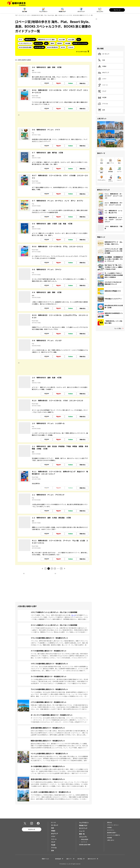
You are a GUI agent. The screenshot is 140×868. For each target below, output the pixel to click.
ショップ (119, 180)
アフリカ (103, 104)
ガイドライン (111, 830)
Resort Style (38, 43)
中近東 (102, 97)
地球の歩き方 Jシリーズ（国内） (47, 39)
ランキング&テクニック (25, 43)
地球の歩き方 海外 (30, 39)
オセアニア (104, 73)
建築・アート (110, 163)
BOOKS (63, 47)
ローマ (73, 615)
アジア (102, 91)
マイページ (117, 10)
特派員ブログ (62, 11)
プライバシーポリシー (113, 825)
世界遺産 (110, 171)
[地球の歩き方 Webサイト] (16, 3)
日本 (101, 110)
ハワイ (102, 79)
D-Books (71, 47)
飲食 (101, 163)
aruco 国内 (71, 39)
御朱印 (52, 43)
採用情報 (109, 838)
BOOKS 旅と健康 (39, 47)
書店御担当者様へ (112, 833)
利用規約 (109, 827)
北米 (101, 60)
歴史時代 (60, 43)
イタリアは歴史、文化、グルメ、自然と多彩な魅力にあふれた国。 (51, 615)
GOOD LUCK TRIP (85, 845)
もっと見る (118, 328)
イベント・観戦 (101, 172)
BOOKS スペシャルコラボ (80, 43)
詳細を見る (83, 83)
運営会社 (109, 822)
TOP (16, 15)
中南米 (102, 66)
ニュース (82, 831)
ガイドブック (81, 11)
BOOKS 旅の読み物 (52, 47)
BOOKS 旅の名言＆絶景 (25, 47)
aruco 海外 (62, 39)
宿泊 (119, 163)
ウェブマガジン (43, 11)
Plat (79, 39)
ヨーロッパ (104, 54)
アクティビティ (102, 180)
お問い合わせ (111, 840)
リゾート (103, 85)
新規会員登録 (85, 839)
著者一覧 (82, 834)
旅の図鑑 (68, 43)
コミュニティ (100, 11)
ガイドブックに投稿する (114, 835)
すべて (20, 39)
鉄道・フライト (110, 180)
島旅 (46, 43)
